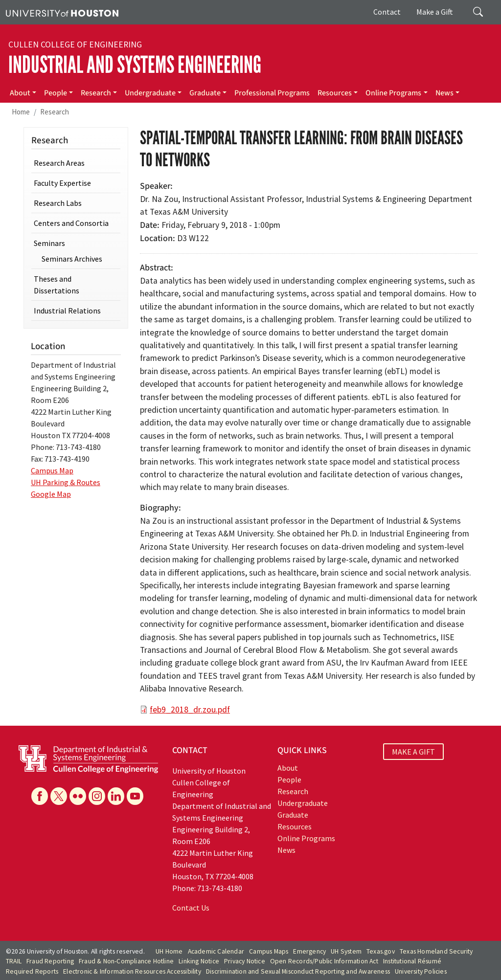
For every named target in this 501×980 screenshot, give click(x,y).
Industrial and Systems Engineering (135, 65)
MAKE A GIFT (413, 752)
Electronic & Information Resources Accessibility (132, 971)
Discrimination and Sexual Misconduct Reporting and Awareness (298, 971)
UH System (346, 951)
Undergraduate (150, 93)
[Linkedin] (116, 796)
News (444, 93)
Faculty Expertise (62, 183)
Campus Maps (269, 951)
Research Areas (59, 163)
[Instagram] (97, 796)
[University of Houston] (62, 12)
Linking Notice (199, 961)
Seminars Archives (72, 259)
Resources (335, 93)
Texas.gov (381, 951)
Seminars (49, 243)
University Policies (421, 971)
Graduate (205, 93)
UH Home (169, 951)
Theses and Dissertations (57, 285)
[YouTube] (135, 796)
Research (96, 93)
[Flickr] (78, 796)
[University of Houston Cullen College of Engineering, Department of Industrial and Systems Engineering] (88, 758)
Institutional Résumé (412, 961)
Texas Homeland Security (436, 951)
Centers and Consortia (71, 223)
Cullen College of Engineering (75, 45)
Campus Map (52, 470)
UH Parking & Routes (66, 482)
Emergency (309, 951)
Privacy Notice (245, 961)
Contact (387, 12)
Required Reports (32, 971)
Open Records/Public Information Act (324, 961)
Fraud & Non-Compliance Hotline (126, 961)
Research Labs (58, 203)
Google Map (51, 494)
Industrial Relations (67, 311)
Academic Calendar (216, 951)
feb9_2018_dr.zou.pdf (190, 710)
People (56, 93)
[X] (59, 796)
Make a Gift (435, 12)
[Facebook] (40, 796)
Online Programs (393, 93)
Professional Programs (272, 93)
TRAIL (14, 961)
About (20, 93)
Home (21, 112)
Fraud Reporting (50, 961)
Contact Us (191, 908)
